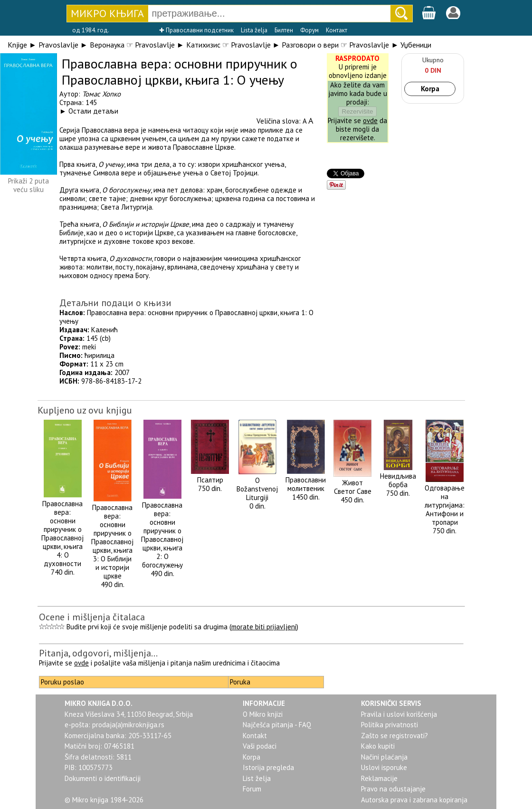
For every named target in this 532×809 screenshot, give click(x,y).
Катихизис (203, 45)
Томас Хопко (101, 94)
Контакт (337, 30)
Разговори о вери (310, 45)
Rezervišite (358, 111)
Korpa (430, 89)
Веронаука (107, 45)
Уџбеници (416, 45)
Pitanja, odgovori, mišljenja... (98, 653)
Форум (309, 30)
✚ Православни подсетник (196, 30)
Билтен (284, 30)
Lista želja (254, 30)
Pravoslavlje (58, 45)
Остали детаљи (93, 111)
